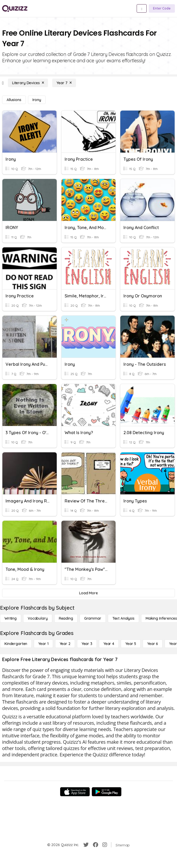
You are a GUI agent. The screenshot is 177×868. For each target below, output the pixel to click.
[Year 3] (87, 644)
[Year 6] (153, 644)
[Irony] (37, 100)
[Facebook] (95, 845)
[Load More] (88, 593)
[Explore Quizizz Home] (15, 8)
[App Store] (75, 792)
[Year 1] (43, 644)
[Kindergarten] (16, 644)
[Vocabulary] (38, 618)
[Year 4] (109, 644)
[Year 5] (131, 644)
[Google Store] (107, 792)
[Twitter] (86, 845)
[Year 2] (65, 644)
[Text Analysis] (123, 618)
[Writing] (11, 618)
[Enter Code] (162, 8)
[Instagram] (105, 845)
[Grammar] (93, 618)
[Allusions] (14, 100)
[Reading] (66, 618)
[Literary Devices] (28, 83)
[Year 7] (64, 83)
